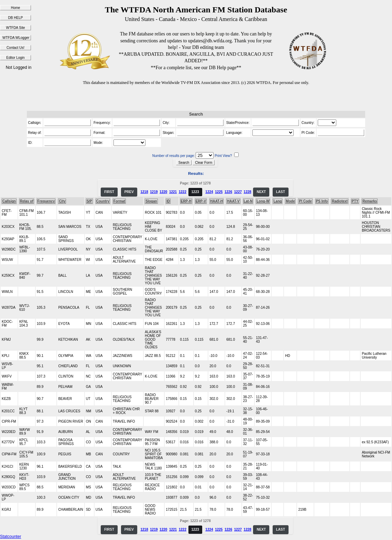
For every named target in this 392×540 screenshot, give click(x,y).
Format (119, 201)
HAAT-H (216, 201)
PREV (129, 192)
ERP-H (186, 201)
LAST (281, 192)
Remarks (370, 201)
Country (103, 201)
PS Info (322, 201)
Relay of (27, 201)
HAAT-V (233, 201)
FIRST (109, 192)
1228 (248, 192)
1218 (144, 192)
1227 (238, 192)
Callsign (9, 201)
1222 (183, 192)
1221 (173, 192)
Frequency (46, 201)
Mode (290, 201)
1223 (195, 192)
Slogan (151, 201)
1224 (209, 192)
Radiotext (340, 201)
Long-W (263, 201)
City (62, 201)
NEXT (261, 192)
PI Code (305, 201)
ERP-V (201, 201)
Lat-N (248, 201)
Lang (277, 201)
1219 (154, 192)
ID (168, 201)
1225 (219, 192)
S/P (89, 201)
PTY (355, 201)
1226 (228, 192)
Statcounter (10, 537)
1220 (163, 192)
